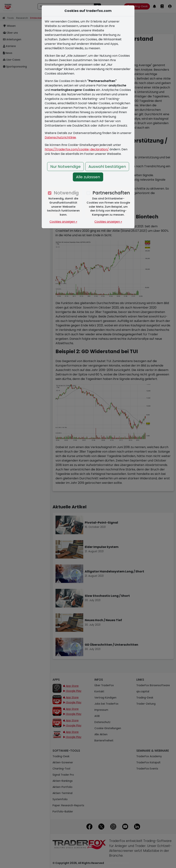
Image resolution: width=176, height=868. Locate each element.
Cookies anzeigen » (63, 222)
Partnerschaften (111, 193)
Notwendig (66, 193)
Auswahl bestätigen (107, 167)
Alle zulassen (88, 177)
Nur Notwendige (65, 167)
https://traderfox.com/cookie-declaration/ (77, 149)
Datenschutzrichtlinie (60, 137)
